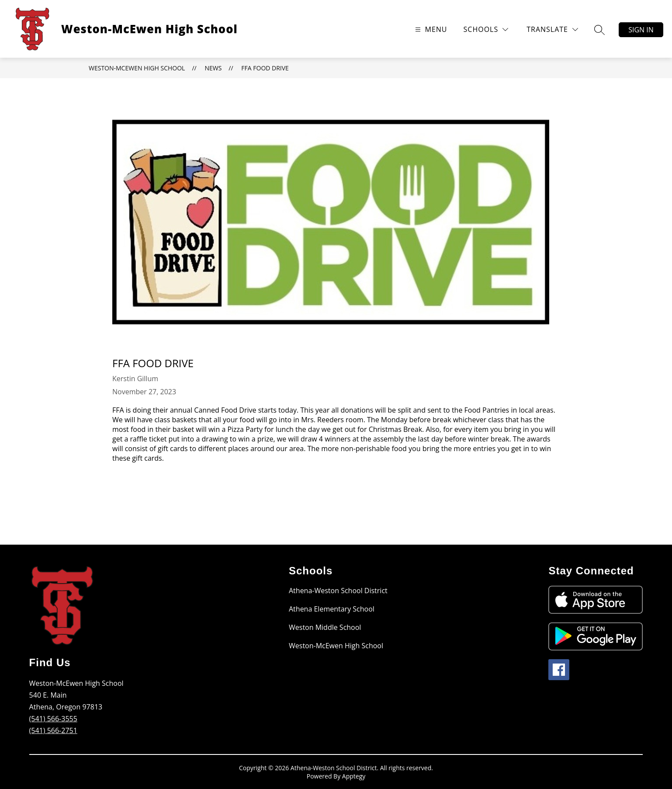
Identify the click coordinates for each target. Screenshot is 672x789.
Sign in (641, 30)
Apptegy (354, 776)
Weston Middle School (325, 627)
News (213, 68)
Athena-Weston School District (338, 591)
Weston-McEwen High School (137, 68)
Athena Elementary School (332, 609)
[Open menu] (430, 30)
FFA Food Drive (265, 68)
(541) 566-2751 (53, 730)
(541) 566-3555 (53, 719)
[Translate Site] (552, 30)
